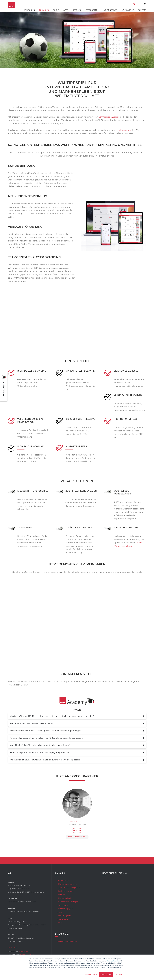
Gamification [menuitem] (64, 881)
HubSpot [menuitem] (62, 895)
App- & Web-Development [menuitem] (69, 888)
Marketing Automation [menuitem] (68, 884)
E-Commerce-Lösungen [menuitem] (68, 902)
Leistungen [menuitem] (29, 10)
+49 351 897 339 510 (27, 954)
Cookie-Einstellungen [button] (91, 975)
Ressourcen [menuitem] (92, 10)
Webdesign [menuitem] (63, 905)
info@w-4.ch (12, 948)
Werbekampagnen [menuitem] (66, 909)
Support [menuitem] (142, 10)
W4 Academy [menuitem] (128, 10)
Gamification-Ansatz (108, 117)
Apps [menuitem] (66, 10)
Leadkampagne (123, 130)
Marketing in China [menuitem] (66, 898)
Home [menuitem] (61, 923)
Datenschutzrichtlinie (113, 961)
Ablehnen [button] (119, 975)
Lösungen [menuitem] (44, 10)
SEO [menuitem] (60, 912)
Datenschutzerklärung (68, 941)
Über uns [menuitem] (77, 10)
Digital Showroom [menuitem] (66, 891)
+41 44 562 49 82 (24, 951)
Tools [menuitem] (56, 10)
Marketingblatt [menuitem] (110, 10)
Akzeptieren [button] (106, 975)
